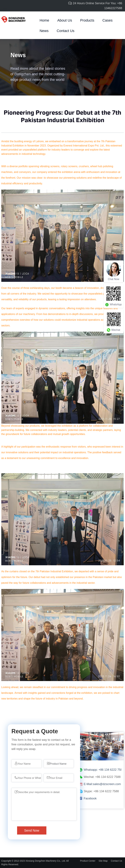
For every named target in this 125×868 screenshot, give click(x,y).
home (44, 20)
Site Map (103, 861)
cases (107, 20)
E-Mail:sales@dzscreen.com (102, 784)
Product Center (88, 861)
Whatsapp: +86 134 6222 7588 (104, 770)
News (44, 31)
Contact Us (66, 31)
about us (65, 20)
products (87, 20)
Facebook (90, 798)
